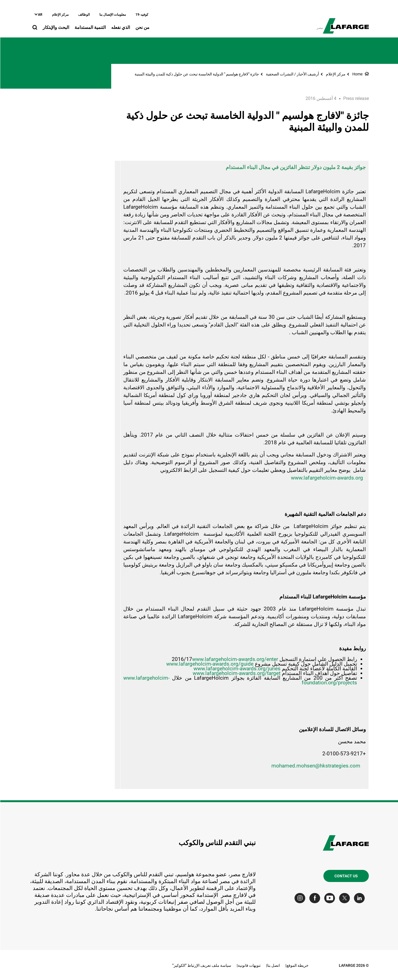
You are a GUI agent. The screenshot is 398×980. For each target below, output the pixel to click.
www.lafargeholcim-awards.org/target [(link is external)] (236, 673)
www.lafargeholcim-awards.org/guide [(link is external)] (210, 664)
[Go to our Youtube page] (331, 898)
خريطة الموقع (297, 965)
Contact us (346, 876)
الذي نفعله (120, 27)
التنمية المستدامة (90, 27)
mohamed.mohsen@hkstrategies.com (316, 766)
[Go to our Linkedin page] (360, 898)
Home (357, 74)
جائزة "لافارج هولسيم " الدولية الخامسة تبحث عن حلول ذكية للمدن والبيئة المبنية (197, 74)
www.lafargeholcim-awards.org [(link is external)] (327, 478)
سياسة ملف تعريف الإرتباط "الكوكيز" (201, 965)
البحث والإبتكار (56, 27)
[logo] (346, 23)
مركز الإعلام (60, 15)
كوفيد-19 (142, 15)
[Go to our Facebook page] (316, 898)
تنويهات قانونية (249, 965)
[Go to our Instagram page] (301, 898)
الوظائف (84, 15)
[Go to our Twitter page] (346, 898)
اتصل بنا (273, 965)
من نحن (142, 27)
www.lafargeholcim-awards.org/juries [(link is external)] (237, 669)
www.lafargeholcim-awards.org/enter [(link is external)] (235, 659)
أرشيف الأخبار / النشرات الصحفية (292, 74)
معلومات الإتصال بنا (112, 15)
